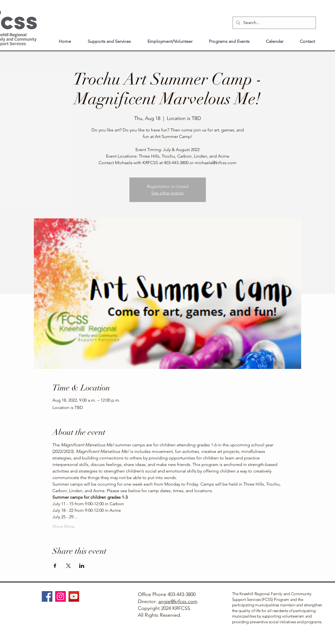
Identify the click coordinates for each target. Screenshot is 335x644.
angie (164, 601)
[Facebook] (47, 596)
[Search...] (274, 23)
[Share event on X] (68, 566)
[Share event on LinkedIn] (82, 566)
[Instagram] (60, 596)
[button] (109, 39)
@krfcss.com (184, 601)
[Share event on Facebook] (55, 566)
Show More (63, 526)
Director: (148, 601)
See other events (167, 193)
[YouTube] (74, 596)
